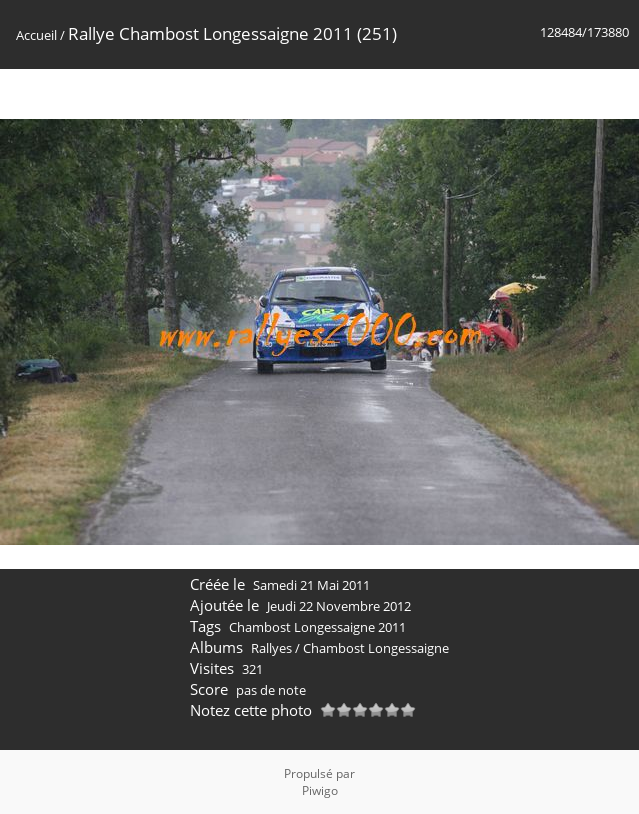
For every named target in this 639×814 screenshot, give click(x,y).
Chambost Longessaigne (376, 648)
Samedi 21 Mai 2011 (311, 585)
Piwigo (320, 790)
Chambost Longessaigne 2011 (317, 627)
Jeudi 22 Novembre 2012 (339, 606)
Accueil (36, 35)
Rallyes (271, 648)
